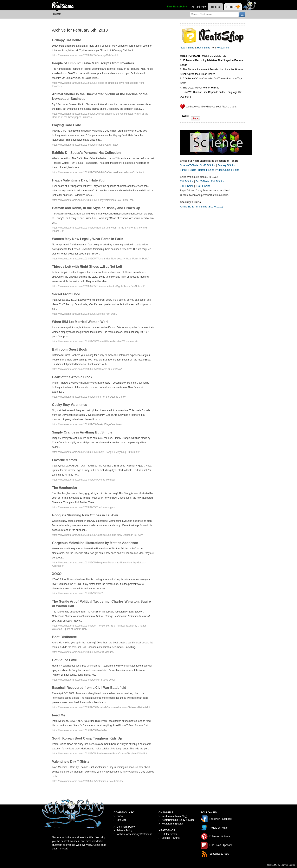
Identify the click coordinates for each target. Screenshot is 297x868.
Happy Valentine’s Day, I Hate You (78, 180)
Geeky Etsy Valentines (70, 405)
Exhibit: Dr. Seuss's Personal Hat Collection (86, 153)
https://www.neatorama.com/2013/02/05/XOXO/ (78, 594)
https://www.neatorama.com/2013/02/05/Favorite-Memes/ (83, 480)
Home (57, 14)
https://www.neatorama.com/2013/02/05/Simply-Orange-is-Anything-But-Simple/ (96, 452)
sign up (195, 7)
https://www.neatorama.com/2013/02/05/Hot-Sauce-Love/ (83, 680)
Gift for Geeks (169, 834)
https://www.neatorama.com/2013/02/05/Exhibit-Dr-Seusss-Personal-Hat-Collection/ (98, 172)
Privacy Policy (124, 830)
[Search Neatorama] (214, 14)
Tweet (185, 116)
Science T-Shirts (189, 165)
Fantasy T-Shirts (227, 165)
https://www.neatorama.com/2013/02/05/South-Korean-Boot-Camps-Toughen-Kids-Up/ (99, 754)
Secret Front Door (66, 294)
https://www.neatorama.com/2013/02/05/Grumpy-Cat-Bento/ (85, 55)
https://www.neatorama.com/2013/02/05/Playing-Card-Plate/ (85, 145)
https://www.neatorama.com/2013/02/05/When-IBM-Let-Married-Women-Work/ (95, 342)
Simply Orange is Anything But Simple (82, 432)
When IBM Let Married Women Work (80, 322)
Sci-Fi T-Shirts (208, 165)
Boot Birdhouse (64, 637)
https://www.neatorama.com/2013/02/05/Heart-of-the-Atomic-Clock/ (89, 397)
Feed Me (59, 715)
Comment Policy (126, 827)
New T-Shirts (187, 48)
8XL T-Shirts (218, 181)
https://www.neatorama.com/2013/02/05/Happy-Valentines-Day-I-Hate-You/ (93, 200)
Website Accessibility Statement (134, 834)
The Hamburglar (65, 488)
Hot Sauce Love (64, 660)
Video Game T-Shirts (228, 170)
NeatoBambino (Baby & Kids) (178, 820)
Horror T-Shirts (206, 170)
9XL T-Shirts (187, 186)
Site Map (121, 820)
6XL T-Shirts (187, 181)
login (203, 7)
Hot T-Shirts (204, 48)
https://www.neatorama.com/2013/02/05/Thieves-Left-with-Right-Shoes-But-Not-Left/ (98, 286)
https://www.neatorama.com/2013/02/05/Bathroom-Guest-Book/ (87, 369)
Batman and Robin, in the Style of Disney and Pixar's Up (96, 208)
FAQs (120, 816)
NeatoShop (223, 48)
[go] (242, 15)
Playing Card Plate (67, 125)
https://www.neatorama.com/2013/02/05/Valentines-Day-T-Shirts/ (88, 781)
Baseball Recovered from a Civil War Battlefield (89, 688)
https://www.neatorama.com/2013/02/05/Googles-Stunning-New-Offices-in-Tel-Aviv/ (98, 535)
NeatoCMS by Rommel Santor (281, 865)
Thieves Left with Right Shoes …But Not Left (87, 267)
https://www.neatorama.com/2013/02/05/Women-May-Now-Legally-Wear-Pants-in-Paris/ (100, 259)
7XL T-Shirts (202, 181)
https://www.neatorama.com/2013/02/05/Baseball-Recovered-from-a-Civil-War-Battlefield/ (101, 707)
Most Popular (190, 56)
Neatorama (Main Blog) (174, 816)
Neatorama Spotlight (173, 824)
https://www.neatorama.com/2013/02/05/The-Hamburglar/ (83, 507)
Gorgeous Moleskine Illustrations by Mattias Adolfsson (95, 543)
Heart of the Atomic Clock (72, 377)
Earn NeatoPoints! (178, 7)
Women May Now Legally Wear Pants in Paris (88, 239)
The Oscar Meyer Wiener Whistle (201, 88)
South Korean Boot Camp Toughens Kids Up (87, 738)
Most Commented (214, 56)
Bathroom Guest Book (70, 349)
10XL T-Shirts (203, 186)
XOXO (57, 574)
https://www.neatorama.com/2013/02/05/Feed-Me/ (79, 730)
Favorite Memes (64, 460)
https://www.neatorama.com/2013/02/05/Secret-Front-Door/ (85, 314)
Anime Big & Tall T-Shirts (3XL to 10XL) (202, 207)
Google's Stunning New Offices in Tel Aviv (85, 515)
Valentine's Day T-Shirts (71, 761)
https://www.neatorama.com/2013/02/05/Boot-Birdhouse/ (83, 652)
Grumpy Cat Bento (67, 40)
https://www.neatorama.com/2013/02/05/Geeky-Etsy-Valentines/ (87, 424)
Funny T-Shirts (188, 170)
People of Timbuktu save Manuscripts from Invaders (93, 63)
